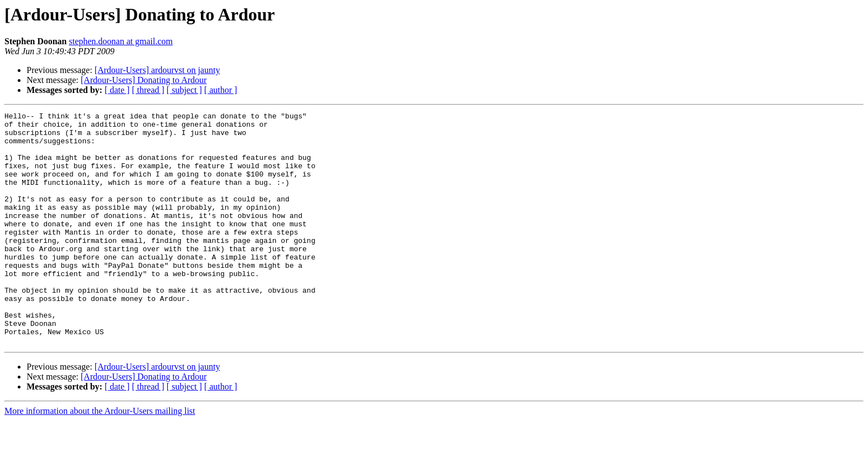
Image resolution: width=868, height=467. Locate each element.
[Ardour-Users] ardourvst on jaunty (157, 70)
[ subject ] (184, 90)
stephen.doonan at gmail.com (121, 41)
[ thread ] (148, 90)
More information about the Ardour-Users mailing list (100, 457)
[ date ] (117, 90)
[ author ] (221, 90)
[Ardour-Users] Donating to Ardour (144, 80)
